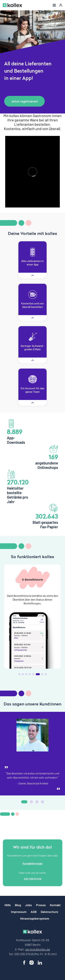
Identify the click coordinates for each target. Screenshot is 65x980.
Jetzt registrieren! (24, 101)
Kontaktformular (33, 863)
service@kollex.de (38, 949)
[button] (19, 674)
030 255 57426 (33, 879)
